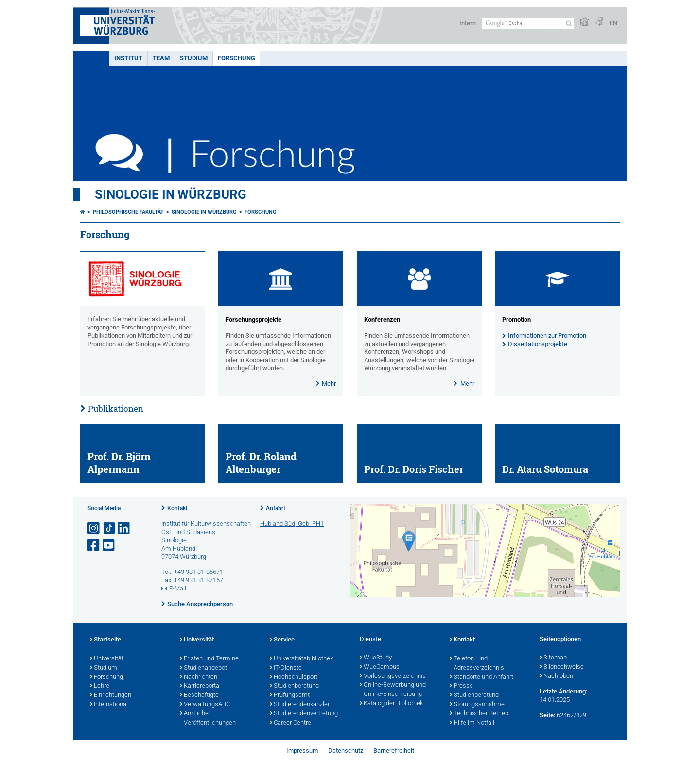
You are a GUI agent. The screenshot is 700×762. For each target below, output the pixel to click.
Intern (468, 23)
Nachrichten (199, 677)
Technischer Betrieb (479, 714)
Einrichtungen (111, 695)
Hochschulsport (294, 677)
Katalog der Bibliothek (391, 704)
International (109, 705)
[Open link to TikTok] (109, 528)
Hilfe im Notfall (472, 723)
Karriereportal (200, 686)
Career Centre (290, 723)
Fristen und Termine (209, 659)
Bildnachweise (562, 667)
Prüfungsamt (290, 695)
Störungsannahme (477, 705)
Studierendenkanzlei (299, 705)
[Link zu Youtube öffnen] (109, 546)
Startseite (105, 640)
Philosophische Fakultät (128, 212)
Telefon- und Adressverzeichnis (477, 664)
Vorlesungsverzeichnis (393, 676)
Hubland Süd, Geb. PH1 (292, 524)
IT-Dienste (286, 668)
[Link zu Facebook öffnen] (94, 546)
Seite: (547, 715)
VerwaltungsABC (205, 705)
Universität (107, 659)
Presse (461, 686)
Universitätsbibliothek (301, 659)
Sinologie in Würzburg (171, 194)
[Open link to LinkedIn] (124, 528)
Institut (128, 58)
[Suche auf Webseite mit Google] (528, 24)
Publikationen (116, 408)
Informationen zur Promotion (547, 336)
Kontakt (177, 508)
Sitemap (553, 658)
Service (282, 640)
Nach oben (556, 676)
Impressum (302, 751)
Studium (194, 58)
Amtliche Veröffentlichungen (208, 719)
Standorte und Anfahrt (481, 677)
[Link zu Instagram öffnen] (94, 528)
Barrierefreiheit (394, 751)
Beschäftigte (199, 695)
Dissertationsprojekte (538, 344)
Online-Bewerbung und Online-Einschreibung (393, 690)
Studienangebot (203, 668)
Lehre (100, 686)
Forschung (236, 58)
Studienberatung (294, 686)
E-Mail (178, 588)
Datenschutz (346, 751)
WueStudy (376, 658)
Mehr (329, 384)
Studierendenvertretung (304, 714)
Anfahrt (276, 508)
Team (161, 58)
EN (613, 23)
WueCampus (380, 667)
